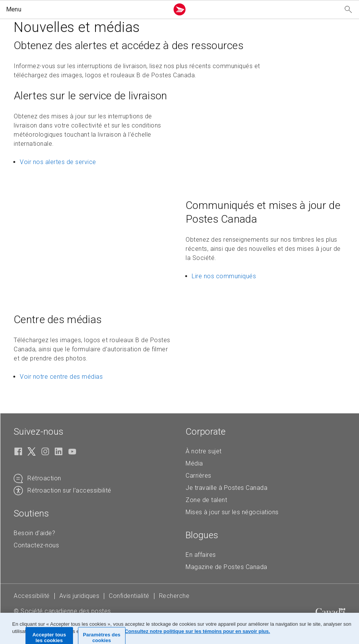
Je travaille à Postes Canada (226, 488)
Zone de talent (206, 500)
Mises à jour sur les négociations (232, 512)
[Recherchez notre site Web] (348, 10)
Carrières (199, 476)
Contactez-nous (36, 545)
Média (194, 463)
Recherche (174, 596)
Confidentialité (129, 596)
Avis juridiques (79, 596)
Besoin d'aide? (34, 533)
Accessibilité (32, 596)
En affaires (201, 555)
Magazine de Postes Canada (226, 567)
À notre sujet (204, 451)
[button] (86, 10)
